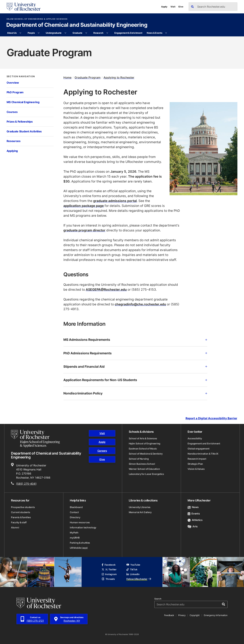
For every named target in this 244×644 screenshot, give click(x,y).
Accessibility (195, 438)
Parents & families (21, 517)
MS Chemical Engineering (23, 102)
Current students (21, 512)
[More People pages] (39, 33)
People (31, 33)
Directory (75, 517)
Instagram (109, 574)
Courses (12, 112)
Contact (74, 512)
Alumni (15, 527)
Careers (102, 451)
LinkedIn (133, 574)
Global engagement (199, 449)
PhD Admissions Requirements (135, 353)
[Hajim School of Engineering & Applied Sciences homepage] (35, 439)
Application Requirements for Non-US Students (135, 380)
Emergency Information (216, 615)
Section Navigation (21, 76)
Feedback (169, 615)
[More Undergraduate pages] (65, 33)
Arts (193, 526)
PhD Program (15, 92)
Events (194, 514)
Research (98, 33)
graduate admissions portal (115, 201)
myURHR (75, 538)
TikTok (132, 569)
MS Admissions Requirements (135, 340)
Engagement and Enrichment (204, 443)
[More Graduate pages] (86, 33)
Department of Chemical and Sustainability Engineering (77, 25)
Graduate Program (88, 77)
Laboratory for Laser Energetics (146, 474)
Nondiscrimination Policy (135, 393)
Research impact (197, 459)
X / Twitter (109, 569)
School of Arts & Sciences (143, 438)
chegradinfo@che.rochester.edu (140, 304)
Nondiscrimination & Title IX (203, 454)
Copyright (195, 615)
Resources (14, 141)
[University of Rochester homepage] (24, 7)
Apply (164, 7)
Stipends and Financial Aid (135, 366)
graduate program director (84, 230)
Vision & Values (196, 469)
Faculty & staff (19, 522)
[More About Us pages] (20, 33)
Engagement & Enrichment (128, 33)
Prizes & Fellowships (20, 122)
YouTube (133, 565)
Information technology (83, 527)
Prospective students (23, 507)
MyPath (74, 533)
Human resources (80, 522)
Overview (13, 83)
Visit (173, 7)
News (193, 507)
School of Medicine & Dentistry (146, 454)
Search (158, 599)
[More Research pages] (107, 33)
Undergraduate (54, 33)
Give (181, 7)
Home (67, 77)
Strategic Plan (195, 464)
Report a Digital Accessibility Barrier (211, 418)
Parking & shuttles (80, 543)
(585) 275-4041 (26, 484)
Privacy (182, 615)
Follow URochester (139, 579)
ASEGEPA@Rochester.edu (106, 289)
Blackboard (76, 507)
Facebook (109, 565)
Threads (108, 579)
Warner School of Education (144, 469)
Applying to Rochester (119, 77)
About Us (12, 33)
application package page (84, 206)
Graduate (77, 33)
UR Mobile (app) (79, 548)
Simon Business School (142, 464)
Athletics (195, 520)
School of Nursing (139, 459)
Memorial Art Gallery (140, 512)
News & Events (155, 33)
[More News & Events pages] (166, 33)
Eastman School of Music (143, 449)
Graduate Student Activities (24, 131)
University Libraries (140, 507)
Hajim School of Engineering (145, 443)
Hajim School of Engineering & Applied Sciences (37, 19)
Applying (12, 151)
